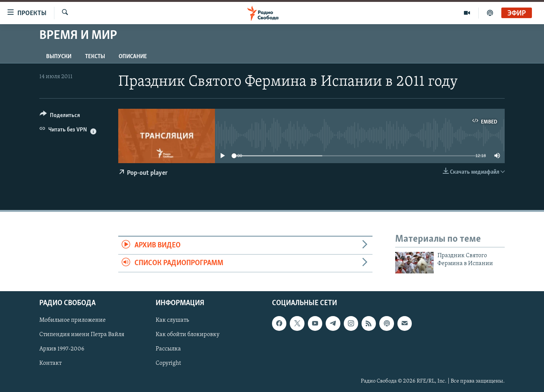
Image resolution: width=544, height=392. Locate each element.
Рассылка (168, 349)
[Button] (60, 117)
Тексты (95, 57)
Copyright (168, 363)
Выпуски (59, 57)
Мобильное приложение (73, 320)
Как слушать (172, 320)
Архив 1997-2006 (62, 349)
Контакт (50, 363)
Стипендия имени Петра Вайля (82, 335)
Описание (133, 57)
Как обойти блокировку (188, 335)
